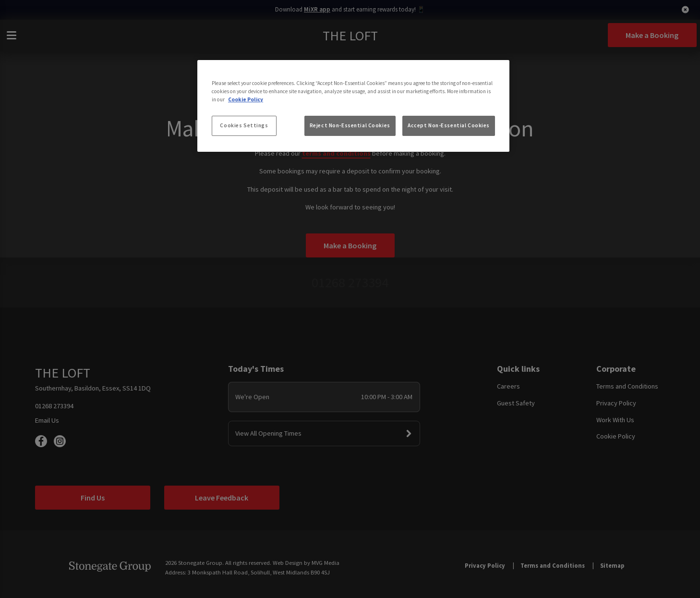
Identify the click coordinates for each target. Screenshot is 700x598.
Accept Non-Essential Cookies (449, 125)
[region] (353, 106)
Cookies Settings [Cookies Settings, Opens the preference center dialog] (244, 125)
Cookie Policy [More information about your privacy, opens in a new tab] (246, 99)
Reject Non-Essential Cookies (350, 125)
